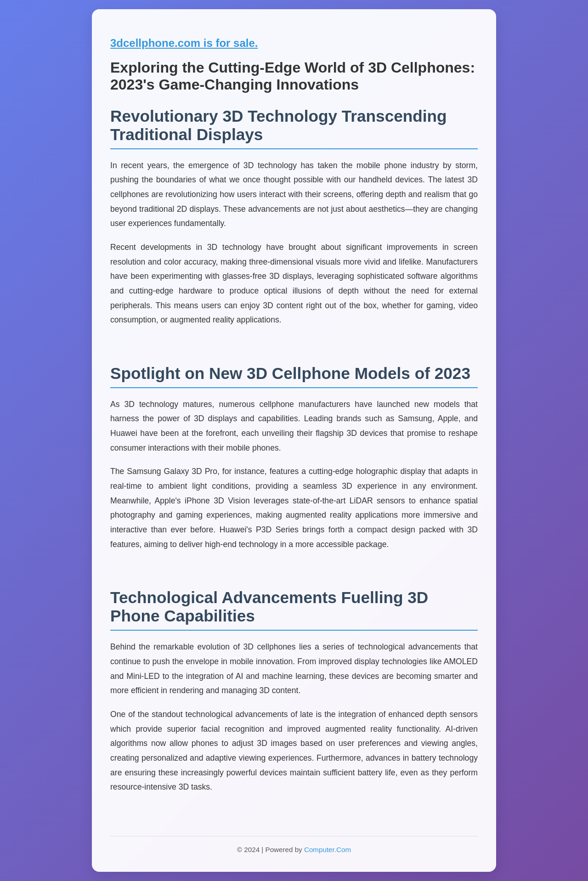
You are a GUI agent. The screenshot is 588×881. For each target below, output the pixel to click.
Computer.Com (328, 850)
